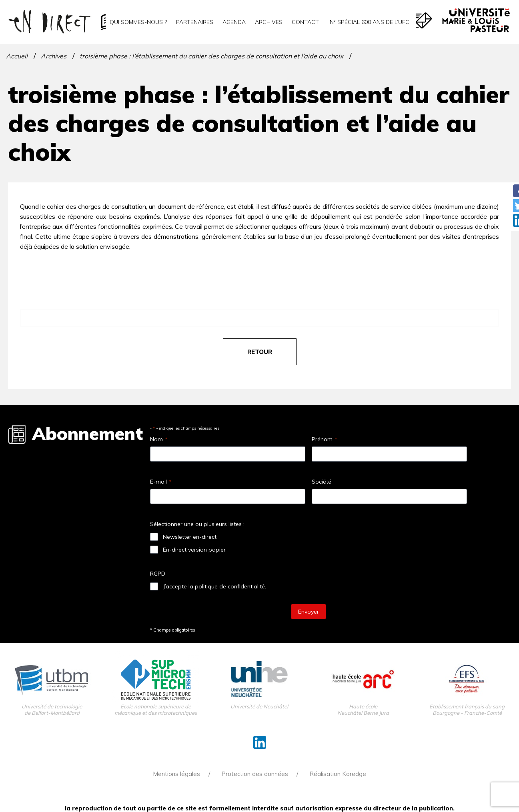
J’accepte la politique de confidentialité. (214, 586)
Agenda (234, 22)
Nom (159, 439)
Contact (305, 22)
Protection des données (255, 774)
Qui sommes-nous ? (138, 22)
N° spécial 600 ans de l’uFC (369, 22)
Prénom (324, 439)
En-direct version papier (194, 550)
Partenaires (195, 22)
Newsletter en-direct (190, 537)
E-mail (161, 482)
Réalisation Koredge (338, 774)
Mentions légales (176, 774)
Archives (269, 22)
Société (322, 482)
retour (260, 352)
